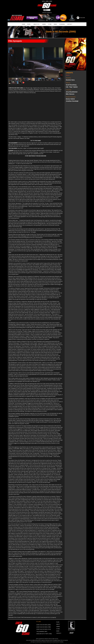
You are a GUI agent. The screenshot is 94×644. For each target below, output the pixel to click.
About (58, 618)
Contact (70, 24)
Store (50, 24)
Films (29, 24)
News (55, 24)
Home (23, 24)
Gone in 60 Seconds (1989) (44, 621)
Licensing (62, 24)
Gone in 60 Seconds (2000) (44, 619)
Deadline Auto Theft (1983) (44, 628)
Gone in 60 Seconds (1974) (44, 623)
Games (44, 24)
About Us (36, 24)
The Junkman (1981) (42, 625)
